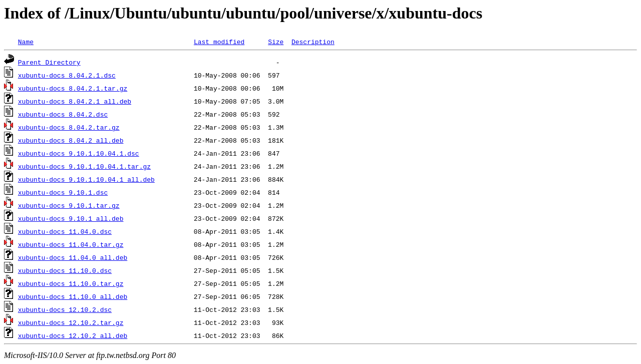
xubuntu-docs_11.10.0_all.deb (73, 296)
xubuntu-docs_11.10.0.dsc (65, 270)
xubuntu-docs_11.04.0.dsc (65, 231)
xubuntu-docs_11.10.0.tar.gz (71, 283)
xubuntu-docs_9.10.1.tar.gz (69, 205)
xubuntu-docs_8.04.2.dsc (63, 114)
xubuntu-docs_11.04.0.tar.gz (71, 244)
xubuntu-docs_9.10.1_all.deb (71, 218)
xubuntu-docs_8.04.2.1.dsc (67, 75)
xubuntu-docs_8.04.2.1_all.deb (75, 101)
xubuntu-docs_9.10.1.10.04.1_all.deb (86, 179)
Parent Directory (49, 62)
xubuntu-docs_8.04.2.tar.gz (69, 127)
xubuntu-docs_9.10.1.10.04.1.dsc (79, 153)
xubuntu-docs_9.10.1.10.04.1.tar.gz (84, 166)
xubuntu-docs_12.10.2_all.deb (73, 335)
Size (276, 42)
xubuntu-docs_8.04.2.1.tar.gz (73, 88)
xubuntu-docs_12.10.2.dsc (65, 309)
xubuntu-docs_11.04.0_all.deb (73, 257)
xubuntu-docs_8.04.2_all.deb (71, 140)
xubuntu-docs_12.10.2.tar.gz (71, 322)
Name (26, 42)
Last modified (219, 42)
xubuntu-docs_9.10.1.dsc (63, 192)
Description (313, 42)
